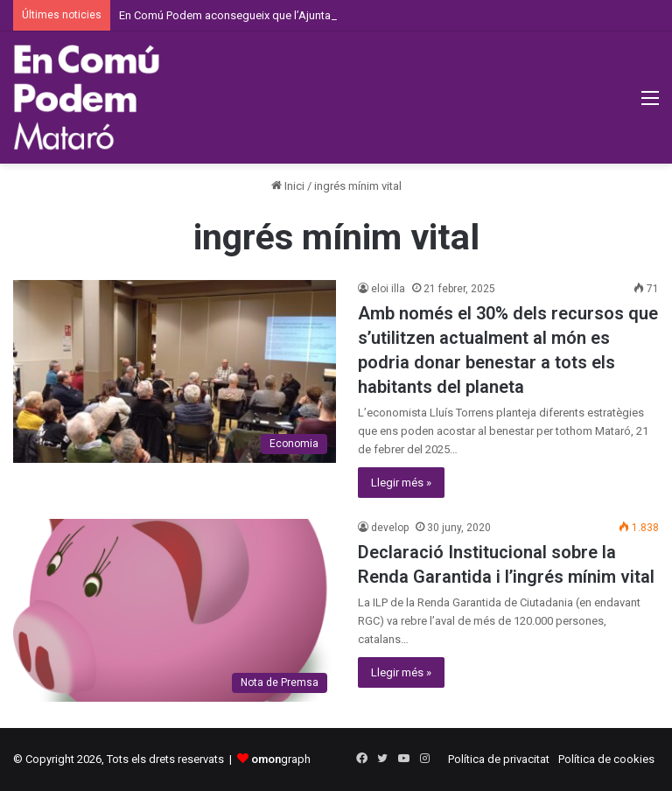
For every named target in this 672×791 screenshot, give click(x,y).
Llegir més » (401, 483)
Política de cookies (606, 759)
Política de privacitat (499, 759)
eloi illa (388, 289)
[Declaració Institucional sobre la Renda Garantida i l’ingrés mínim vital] (175, 610)
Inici (288, 186)
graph (281, 759)
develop (390, 528)
